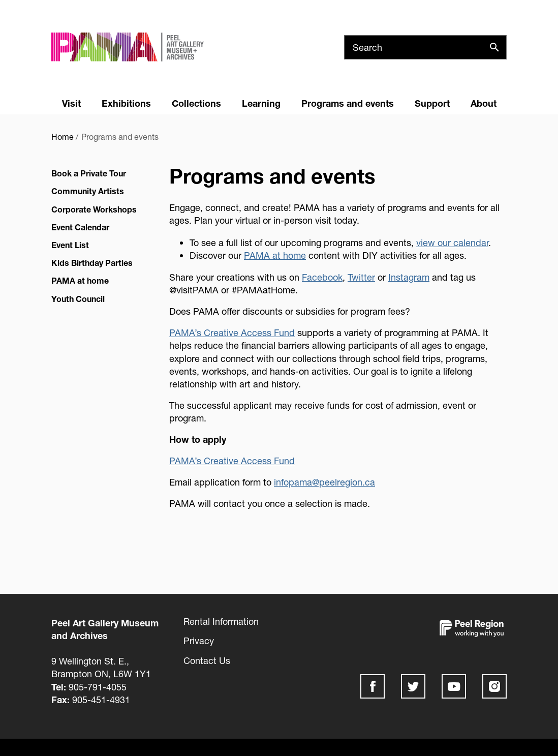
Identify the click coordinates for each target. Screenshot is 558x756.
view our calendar (452, 243)
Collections (196, 103)
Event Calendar (80, 227)
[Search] (425, 47)
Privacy (199, 641)
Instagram (409, 277)
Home (63, 137)
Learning (261, 103)
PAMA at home (80, 280)
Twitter (361, 277)
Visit (71, 103)
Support (432, 103)
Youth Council (78, 299)
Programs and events (348, 103)
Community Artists (88, 191)
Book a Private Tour (89, 173)
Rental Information (221, 621)
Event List (70, 245)
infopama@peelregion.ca (324, 482)
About (484, 103)
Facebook (322, 277)
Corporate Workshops (94, 209)
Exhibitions (126, 103)
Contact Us (207, 660)
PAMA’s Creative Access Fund (232, 332)
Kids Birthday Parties (92, 263)
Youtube (454, 686)
